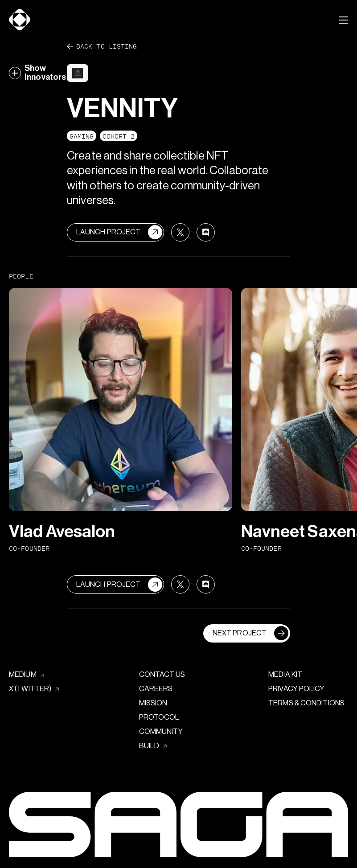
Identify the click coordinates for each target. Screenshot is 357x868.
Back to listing (102, 47)
